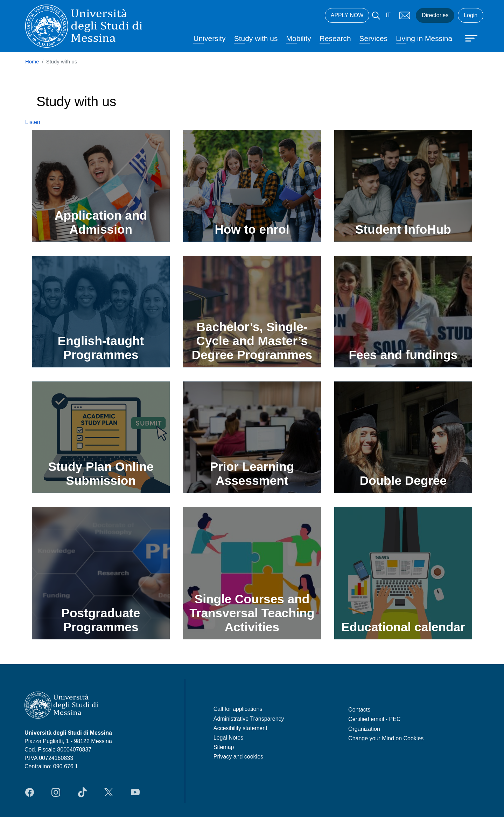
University (209, 38)
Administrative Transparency (249, 719)
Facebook (30, 792)
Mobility (299, 38)
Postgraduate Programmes (101, 620)
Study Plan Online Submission (101, 473)
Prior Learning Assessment (252, 473)
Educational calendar (403, 627)
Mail (405, 15)
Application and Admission (101, 222)
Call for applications (238, 709)
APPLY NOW (347, 15)
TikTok (82, 792)
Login (471, 15)
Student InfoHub (403, 229)
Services (374, 38)
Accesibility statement (240, 728)
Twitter (109, 792)
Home (32, 62)
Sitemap (224, 747)
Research (335, 38)
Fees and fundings (403, 355)
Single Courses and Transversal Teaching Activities (252, 613)
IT (388, 15)
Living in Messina (424, 38)
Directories (435, 15)
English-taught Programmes (101, 348)
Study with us (256, 38)
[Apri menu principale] (468, 37)
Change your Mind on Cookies (386, 738)
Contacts (359, 710)
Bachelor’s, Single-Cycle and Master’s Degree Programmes (252, 341)
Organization (364, 729)
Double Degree (403, 480)
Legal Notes (228, 738)
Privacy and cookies (238, 757)
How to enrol (252, 229)
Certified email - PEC (374, 719)
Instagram (56, 792)
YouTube (135, 792)
